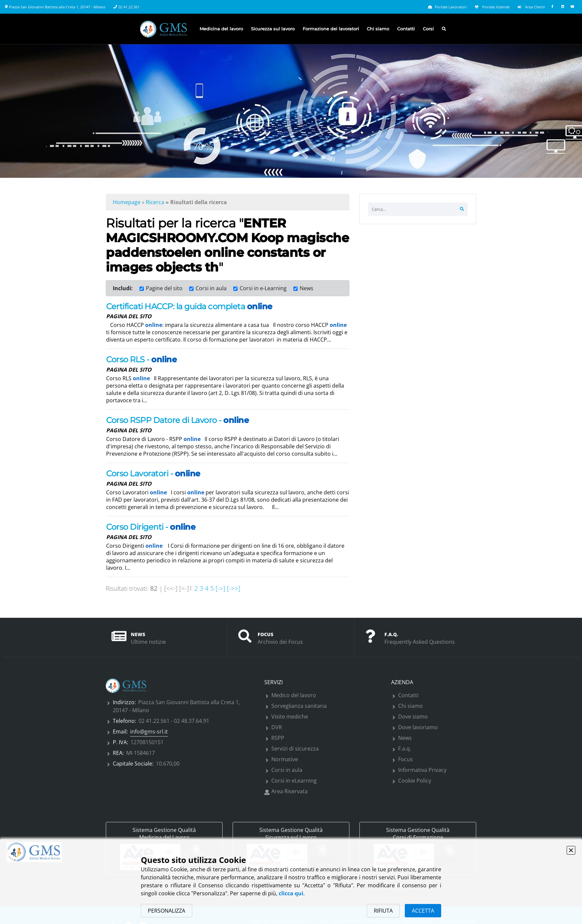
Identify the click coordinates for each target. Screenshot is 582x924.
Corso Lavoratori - (153, 474)
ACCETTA (423, 911)
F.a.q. (405, 749)
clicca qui (291, 893)
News (307, 288)
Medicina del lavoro (221, 29)
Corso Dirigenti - (151, 527)
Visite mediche (290, 717)
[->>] (234, 588)
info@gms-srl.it (149, 732)
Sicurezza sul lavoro (273, 29)
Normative (285, 759)
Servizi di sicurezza (295, 749)
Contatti (406, 29)
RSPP (278, 738)
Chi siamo (378, 29)
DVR (277, 727)
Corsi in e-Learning (263, 288)
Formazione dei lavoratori (331, 29)
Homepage (127, 202)
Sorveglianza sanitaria (299, 706)
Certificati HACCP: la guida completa (189, 306)
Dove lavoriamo (418, 727)
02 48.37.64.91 (192, 721)
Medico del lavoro (294, 695)
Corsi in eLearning (294, 781)
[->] (220, 588)
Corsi (428, 29)
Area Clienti (531, 7)
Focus (405, 759)
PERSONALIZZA (167, 911)
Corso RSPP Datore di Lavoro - (177, 420)
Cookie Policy (415, 781)
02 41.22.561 (129, 7)
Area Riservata (289, 791)
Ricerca (155, 202)
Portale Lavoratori (447, 7)
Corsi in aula (211, 288)
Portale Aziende (492, 7)
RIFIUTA (383, 911)
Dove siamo (413, 717)
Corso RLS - (141, 359)
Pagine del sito (164, 288)
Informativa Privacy (422, 770)
